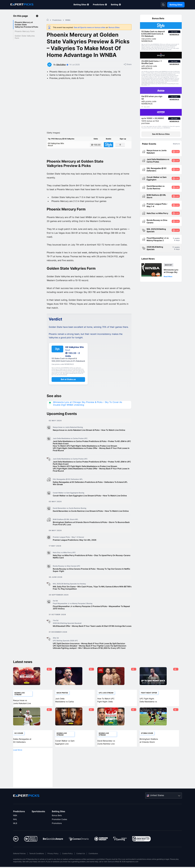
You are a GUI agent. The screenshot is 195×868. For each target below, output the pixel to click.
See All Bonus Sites (161, 134)
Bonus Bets (57, 824)
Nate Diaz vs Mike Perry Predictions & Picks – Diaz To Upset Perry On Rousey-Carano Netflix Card (92, 565)
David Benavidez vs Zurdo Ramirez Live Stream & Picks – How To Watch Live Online (91, 519)
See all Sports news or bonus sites (90, 27)
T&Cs (174, 48)
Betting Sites (80, 5)
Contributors (93, 862)
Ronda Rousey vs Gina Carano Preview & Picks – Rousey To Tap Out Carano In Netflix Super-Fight (91, 578)
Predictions (99, 5)
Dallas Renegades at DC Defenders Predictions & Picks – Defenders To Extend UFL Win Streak (90, 492)
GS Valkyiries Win (68, 153)
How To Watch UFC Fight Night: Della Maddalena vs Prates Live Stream (85, 454)
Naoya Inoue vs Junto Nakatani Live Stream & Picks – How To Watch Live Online (89, 438)
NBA (15, 824)
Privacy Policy (53, 862)
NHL (15, 828)
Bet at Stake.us (68, 388)
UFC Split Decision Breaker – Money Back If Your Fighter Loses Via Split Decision (90, 654)
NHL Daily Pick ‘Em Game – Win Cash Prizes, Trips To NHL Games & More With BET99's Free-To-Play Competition (92, 596)
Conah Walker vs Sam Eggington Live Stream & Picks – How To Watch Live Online (90, 504)
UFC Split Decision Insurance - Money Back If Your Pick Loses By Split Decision (89, 652)
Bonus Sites (114, 27)
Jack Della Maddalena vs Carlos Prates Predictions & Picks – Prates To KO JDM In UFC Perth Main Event (92, 451)
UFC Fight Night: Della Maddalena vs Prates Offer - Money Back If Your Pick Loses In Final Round (91, 458)
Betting (115, 5)
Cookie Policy (67, 862)
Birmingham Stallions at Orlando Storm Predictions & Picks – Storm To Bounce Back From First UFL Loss (91, 532)
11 (173, 247)
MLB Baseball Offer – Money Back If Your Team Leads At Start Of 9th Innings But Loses (92, 634)
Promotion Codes (59, 828)
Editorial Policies (19, 862)
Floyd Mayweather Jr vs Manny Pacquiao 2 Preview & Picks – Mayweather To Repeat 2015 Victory (91, 616)
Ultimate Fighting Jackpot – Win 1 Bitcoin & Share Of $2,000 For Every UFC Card (89, 656)
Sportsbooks (38, 820)
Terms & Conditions (37, 862)
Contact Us (81, 862)
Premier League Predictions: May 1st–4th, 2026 (75, 548)
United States (157, 804)
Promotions (57, 832)
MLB (15, 832)
